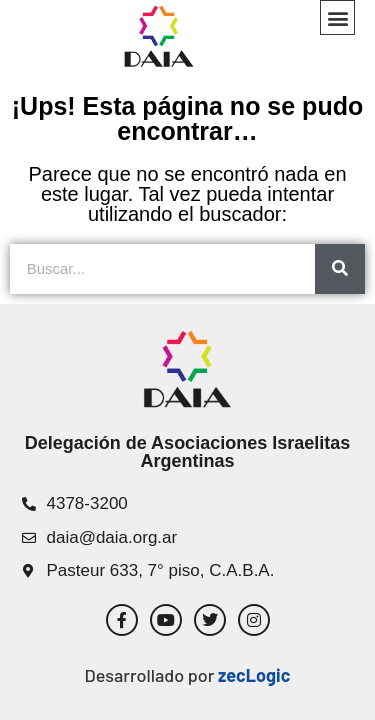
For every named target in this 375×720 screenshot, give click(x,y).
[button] (337, 17)
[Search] (340, 269)
